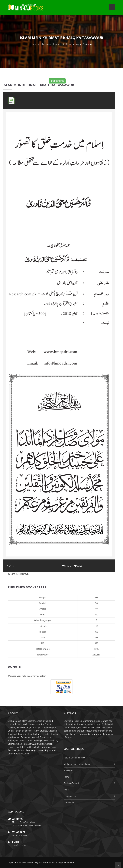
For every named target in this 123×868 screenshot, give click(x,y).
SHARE (67, 566)
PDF (43, 638)
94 (96, 603)
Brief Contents (57, 81)
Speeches (68, 771)
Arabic (43, 609)
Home (34, 44)
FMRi (66, 790)
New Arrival (18, 574)
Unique (43, 598)
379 (96, 643)
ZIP (43, 643)
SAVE (78, 566)
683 (96, 598)
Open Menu (112, 7)
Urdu (43, 615)
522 (96, 615)
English (43, 603)
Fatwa (67, 777)
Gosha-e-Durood (71, 783)
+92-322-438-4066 (20, 835)
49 (96, 609)
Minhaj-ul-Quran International (77, 764)
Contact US (69, 803)
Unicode (43, 626)
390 (96, 632)
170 (96, 626)
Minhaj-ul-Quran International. (41, 863)
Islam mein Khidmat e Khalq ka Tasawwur (61, 44)
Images (43, 632)
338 (96, 638)
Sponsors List (70, 796)
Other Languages (43, 620)
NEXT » (11, 566)
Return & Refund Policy (74, 758)
